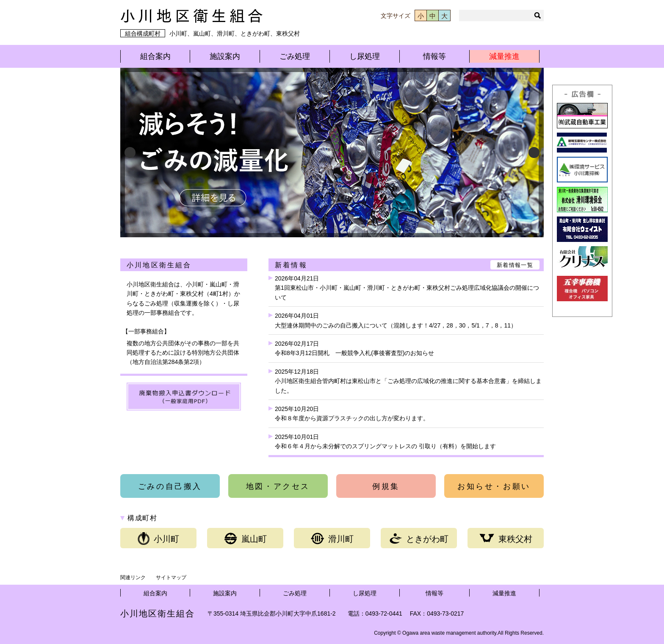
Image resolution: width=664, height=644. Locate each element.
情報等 (434, 56)
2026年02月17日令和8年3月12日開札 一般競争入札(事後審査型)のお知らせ (354, 348)
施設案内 (225, 56)
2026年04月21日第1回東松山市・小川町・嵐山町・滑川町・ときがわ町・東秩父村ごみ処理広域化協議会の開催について (407, 288)
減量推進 (504, 56)
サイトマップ (171, 577)
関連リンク (133, 577)
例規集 (386, 486)
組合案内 (155, 56)
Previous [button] (130, 153)
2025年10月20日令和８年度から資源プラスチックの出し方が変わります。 (352, 414)
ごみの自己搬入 (170, 486)
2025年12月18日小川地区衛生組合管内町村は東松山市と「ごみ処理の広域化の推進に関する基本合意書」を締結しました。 (408, 381)
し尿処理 (365, 56)
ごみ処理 (295, 56)
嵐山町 (245, 539)
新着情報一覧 (515, 265)
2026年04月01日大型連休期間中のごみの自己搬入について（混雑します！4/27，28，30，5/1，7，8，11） (396, 320)
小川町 (158, 539)
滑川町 (332, 539)
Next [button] (534, 153)
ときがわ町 (419, 539)
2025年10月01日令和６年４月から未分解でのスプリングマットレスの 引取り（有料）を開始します (385, 441)
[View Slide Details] (332, 153)
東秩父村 (506, 539)
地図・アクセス (278, 486)
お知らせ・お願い (494, 486)
